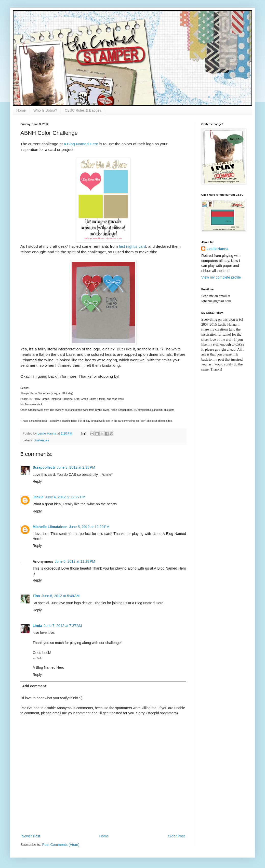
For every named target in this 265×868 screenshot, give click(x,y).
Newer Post (31, 836)
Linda (37, 626)
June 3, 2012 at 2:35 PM (76, 467)
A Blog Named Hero (81, 144)
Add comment (34, 686)
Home (21, 110)
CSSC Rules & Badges (83, 110)
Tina (36, 596)
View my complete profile (221, 277)
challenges (41, 440)
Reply (37, 481)
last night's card (132, 246)
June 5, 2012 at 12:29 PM (89, 527)
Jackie (38, 497)
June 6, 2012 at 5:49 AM (61, 596)
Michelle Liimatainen (50, 527)
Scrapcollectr (44, 467)
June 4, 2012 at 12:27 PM (65, 497)
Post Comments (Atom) (61, 845)
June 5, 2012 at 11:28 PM (75, 561)
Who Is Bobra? (45, 110)
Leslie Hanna (217, 249)
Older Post (176, 836)
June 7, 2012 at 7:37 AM (63, 626)
